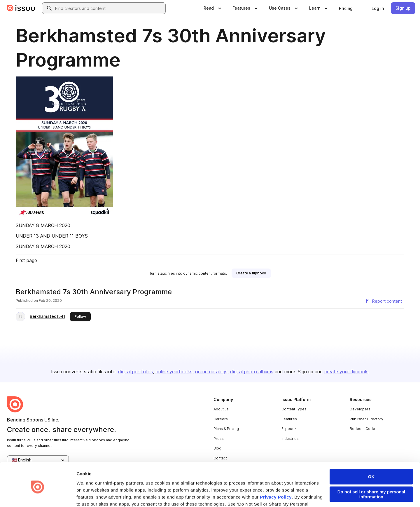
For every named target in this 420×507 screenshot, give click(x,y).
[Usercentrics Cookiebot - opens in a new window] (38, 496)
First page (26, 260)
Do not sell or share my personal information (371, 471)
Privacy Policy (276, 474)
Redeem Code (362, 429)
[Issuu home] (21, 8)
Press (219, 439)
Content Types (294, 409)
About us (221, 409)
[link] (346, 8)
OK (371, 454)
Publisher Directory (366, 419)
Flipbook (289, 429)
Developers (360, 409)
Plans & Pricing (226, 429)
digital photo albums (252, 372)
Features (289, 419)
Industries (290, 439)
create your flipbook (346, 372)
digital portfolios (135, 372)
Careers (221, 419)
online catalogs (211, 372)
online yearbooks (174, 372)
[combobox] (109, 8)
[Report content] (384, 301)
